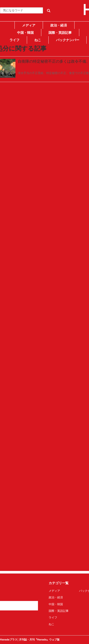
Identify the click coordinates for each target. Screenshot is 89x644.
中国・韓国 (25, 33)
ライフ (14, 40)
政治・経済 (59, 25)
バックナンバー (68, 40)
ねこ (38, 40)
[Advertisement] (44, 89)
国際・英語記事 (60, 33)
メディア (29, 25)
